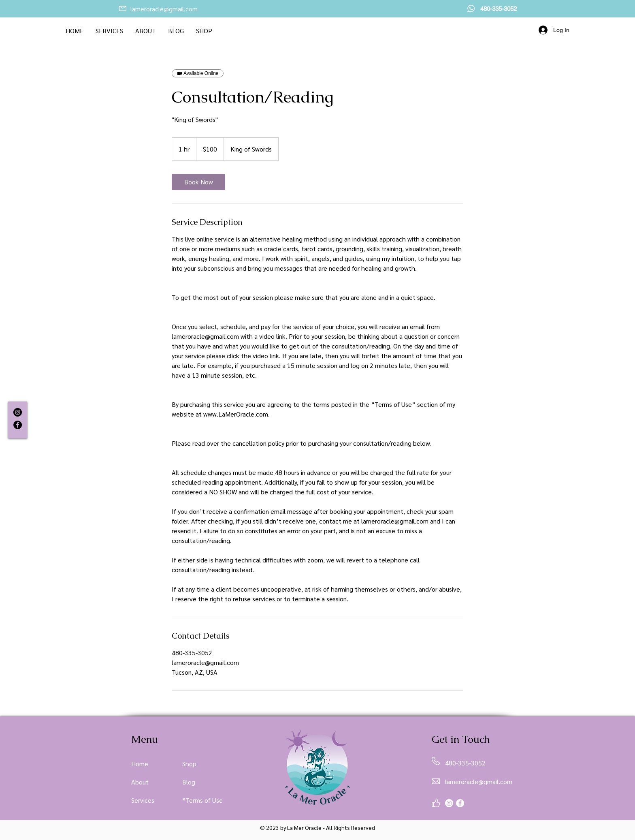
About (140, 782)
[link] (198, 182)
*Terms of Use (202, 800)
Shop (189, 764)
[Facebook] (18, 425)
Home (140, 764)
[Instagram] (18, 412)
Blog (189, 782)
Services (143, 800)
